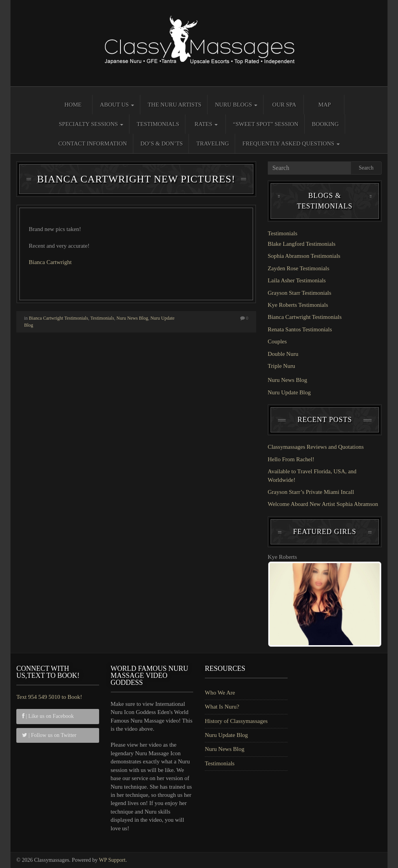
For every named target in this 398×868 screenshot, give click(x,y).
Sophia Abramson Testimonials (304, 256)
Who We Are (220, 693)
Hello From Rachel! (291, 459)
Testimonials (158, 124)
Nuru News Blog (132, 318)
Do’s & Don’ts (161, 143)
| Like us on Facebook (48, 716)
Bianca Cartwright (50, 262)
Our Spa (285, 105)
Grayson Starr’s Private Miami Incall (311, 492)
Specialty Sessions (91, 124)
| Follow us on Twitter (49, 735)
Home (73, 105)
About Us (117, 105)
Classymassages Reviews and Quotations (316, 447)
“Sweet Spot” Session (266, 124)
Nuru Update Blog (289, 392)
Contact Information (93, 143)
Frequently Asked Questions (291, 143)
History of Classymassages (236, 721)
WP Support (112, 860)
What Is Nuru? (222, 707)
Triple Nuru (282, 366)
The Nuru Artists (175, 105)
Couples (277, 341)
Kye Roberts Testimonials (298, 305)
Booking (325, 124)
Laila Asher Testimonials (297, 280)
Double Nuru (283, 354)
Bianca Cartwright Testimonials (58, 318)
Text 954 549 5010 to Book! (49, 697)
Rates (206, 124)
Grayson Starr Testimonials (300, 293)
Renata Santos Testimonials (300, 329)
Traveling (213, 143)
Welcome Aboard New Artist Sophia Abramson (323, 504)
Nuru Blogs (236, 105)
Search (366, 168)
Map (325, 105)
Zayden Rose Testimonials (299, 268)
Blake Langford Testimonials (302, 244)
